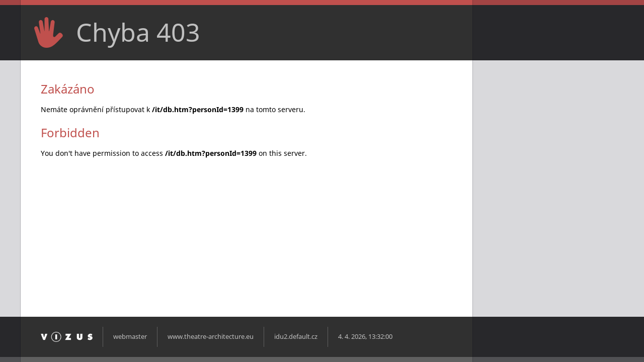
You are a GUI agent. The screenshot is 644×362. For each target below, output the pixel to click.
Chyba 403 (138, 32)
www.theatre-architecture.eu (211, 337)
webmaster (130, 337)
